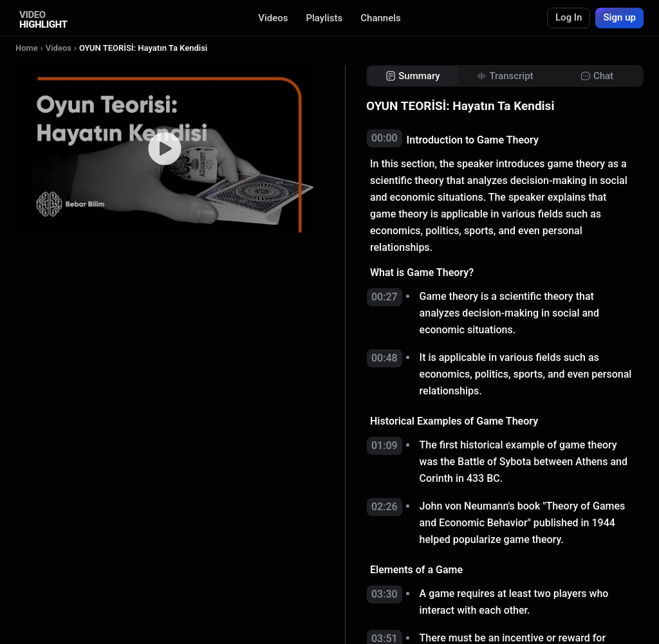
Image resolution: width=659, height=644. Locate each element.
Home (27, 48)
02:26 (385, 507)
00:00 (385, 138)
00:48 (385, 358)
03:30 (385, 594)
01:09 (385, 446)
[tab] (413, 76)
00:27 (385, 297)
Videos (273, 18)
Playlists (324, 18)
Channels (381, 18)
